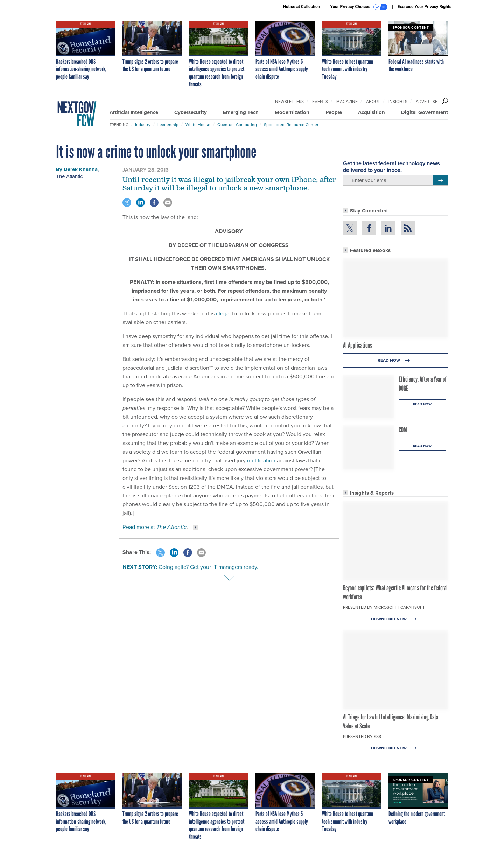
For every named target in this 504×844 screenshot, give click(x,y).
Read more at (155, 527)
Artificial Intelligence (134, 112)
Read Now (396, 360)
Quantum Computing (237, 125)
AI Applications (358, 345)
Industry (143, 125)
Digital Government (425, 112)
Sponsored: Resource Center (291, 125)
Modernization (292, 112)
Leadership (168, 125)
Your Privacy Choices (359, 7)
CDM (403, 430)
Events (320, 102)
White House (198, 125)
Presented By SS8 (362, 737)
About (373, 102)
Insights (398, 102)
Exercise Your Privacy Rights (425, 7)
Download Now (396, 619)
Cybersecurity (191, 112)
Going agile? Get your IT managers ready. (208, 567)
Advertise (427, 102)
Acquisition (372, 112)
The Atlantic (69, 176)
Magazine (347, 102)
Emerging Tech (241, 112)
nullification (261, 461)
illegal (223, 313)
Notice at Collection (301, 7)
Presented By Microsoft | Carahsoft (384, 607)
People (334, 112)
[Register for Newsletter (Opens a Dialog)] (440, 180)
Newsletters (289, 102)
